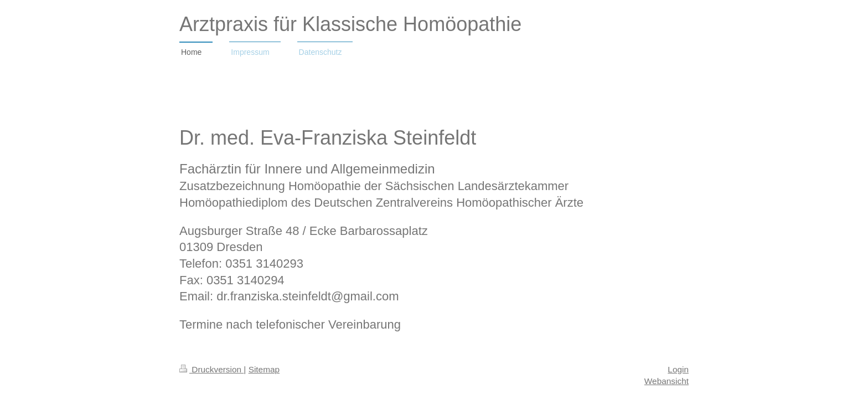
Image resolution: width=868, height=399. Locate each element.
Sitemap (264, 369)
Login (678, 369)
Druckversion (211, 369)
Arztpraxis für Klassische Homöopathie (350, 24)
